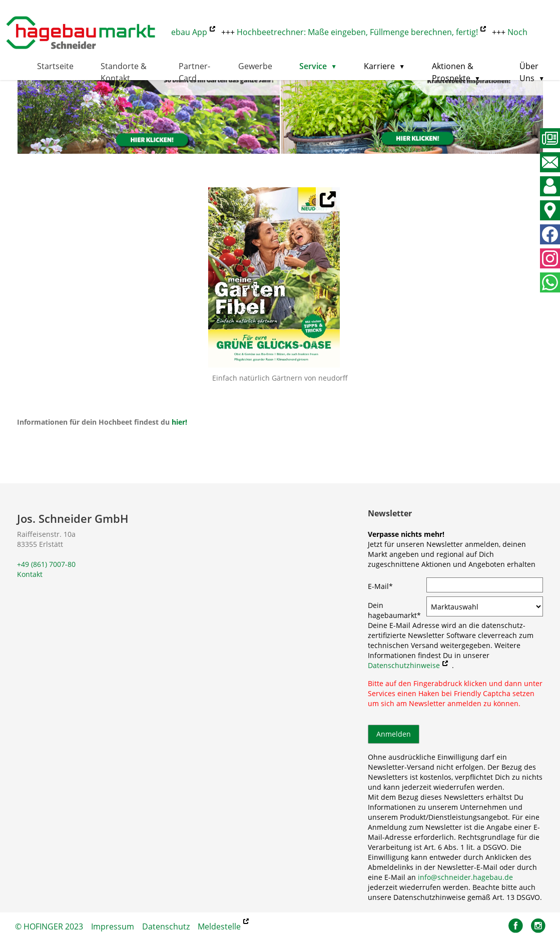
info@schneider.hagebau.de (465, 877)
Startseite (55, 66)
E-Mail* (380, 586)
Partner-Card (194, 72)
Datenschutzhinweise (404, 665)
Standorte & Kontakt (124, 72)
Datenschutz (166, 926)
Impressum (113, 926)
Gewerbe (255, 66)
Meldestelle (219, 926)
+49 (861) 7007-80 (46, 564)
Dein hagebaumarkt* (394, 610)
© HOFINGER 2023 (49, 926)
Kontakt (30, 574)
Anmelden (394, 734)
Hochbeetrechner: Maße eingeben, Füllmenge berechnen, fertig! (360, 32)
